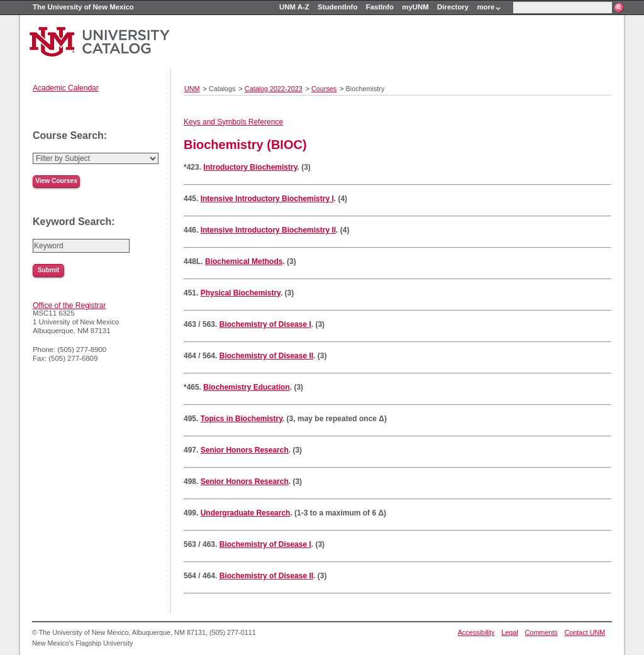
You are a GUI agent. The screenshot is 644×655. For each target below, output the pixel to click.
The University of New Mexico (83, 7)
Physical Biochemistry (241, 293)
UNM (192, 89)
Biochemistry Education (246, 387)
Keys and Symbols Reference (233, 122)
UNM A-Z (294, 7)
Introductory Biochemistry (250, 167)
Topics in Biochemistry (241, 419)
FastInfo (380, 7)
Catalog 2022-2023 (274, 89)
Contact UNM (585, 632)
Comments (541, 632)
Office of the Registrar (69, 305)
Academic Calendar (66, 88)
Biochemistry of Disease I (265, 324)
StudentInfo (337, 7)
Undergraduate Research (246, 513)
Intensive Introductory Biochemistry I (267, 199)
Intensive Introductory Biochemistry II (268, 230)
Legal (509, 632)
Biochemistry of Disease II (266, 356)
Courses (324, 89)
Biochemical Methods (244, 261)
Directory (453, 7)
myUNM (415, 7)
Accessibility (476, 632)
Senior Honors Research (245, 450)
